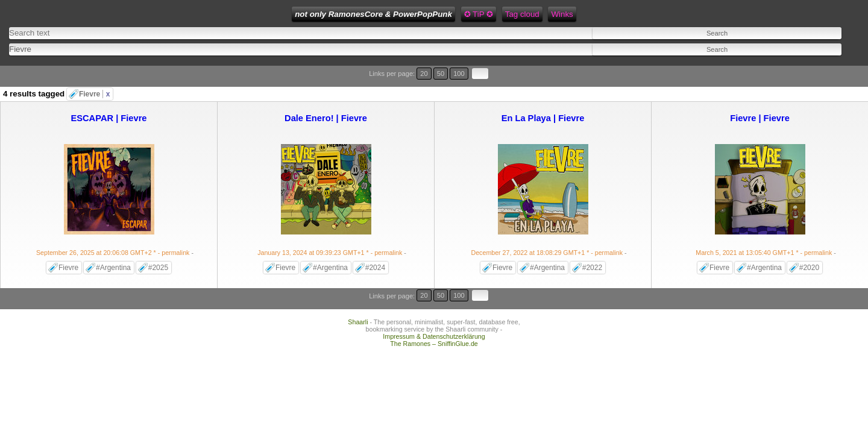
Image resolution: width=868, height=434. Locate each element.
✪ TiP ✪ (363, 14)
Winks (447, 14)
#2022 (592, 244)
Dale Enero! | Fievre (326, 95)
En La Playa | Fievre (543, 95)
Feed (479, 14)
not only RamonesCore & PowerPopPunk (258, 14)
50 (812, 65)
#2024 (375, 244)
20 (800, 65)
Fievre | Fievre (760, 95)
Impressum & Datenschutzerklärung (434, 298)
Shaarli (358, 283)
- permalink (114, 229)
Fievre (94, 71)
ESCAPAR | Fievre (108, 95)
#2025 (158, 244)
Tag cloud (407, 14)
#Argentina (113, 244)
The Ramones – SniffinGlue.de (434, 305)
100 (825, 65)
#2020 (809, 244)
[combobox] (303, 42)
